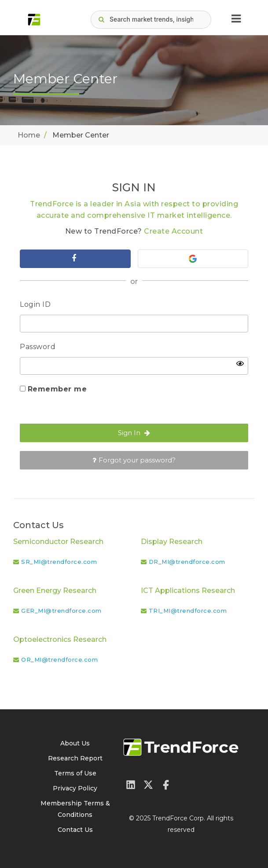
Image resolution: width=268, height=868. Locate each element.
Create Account (173, 231)
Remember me (57, 389)
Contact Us (75, 830)
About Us (75, 743)
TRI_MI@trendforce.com (188, 611)
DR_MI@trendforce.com (187, 562)
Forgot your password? (134, 460)
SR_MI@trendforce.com (59, 562)
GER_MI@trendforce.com (61, 611)
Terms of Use (75, 773)
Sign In (134, 433)
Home (29, 135)
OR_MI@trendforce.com (59, 659)
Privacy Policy (75, 788)
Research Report (75, 758)
